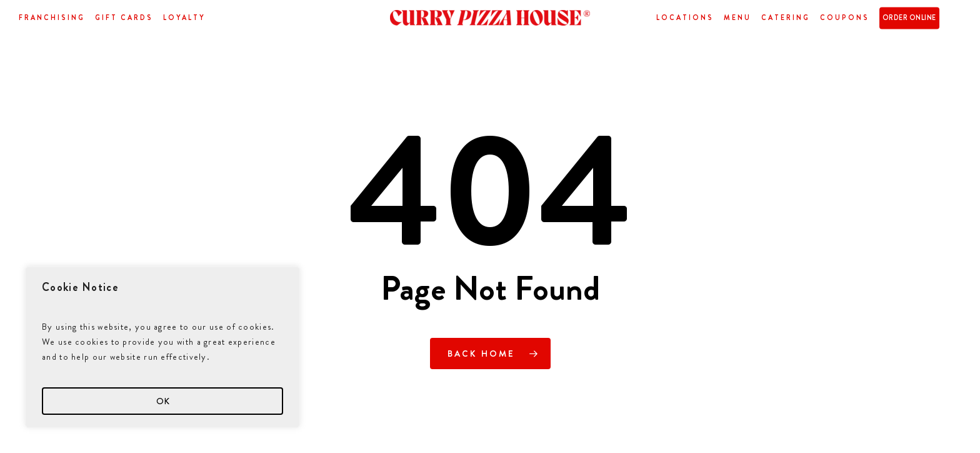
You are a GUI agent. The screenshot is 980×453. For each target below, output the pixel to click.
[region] (162, 347)
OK (163, 401)
